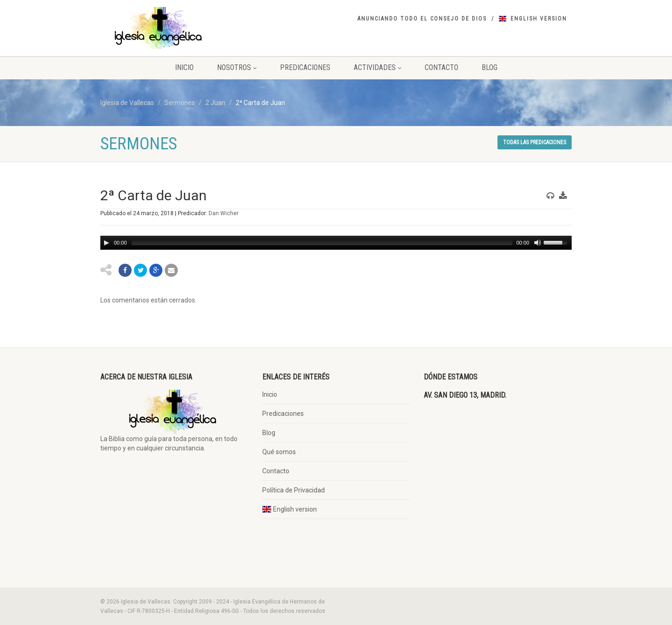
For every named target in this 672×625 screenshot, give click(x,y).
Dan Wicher (224, 213)
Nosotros (237, 67)
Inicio (184, 67)
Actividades (378, 67)
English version (539, 19)
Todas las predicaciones (535, 142)
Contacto (441, 67)
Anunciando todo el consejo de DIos (422, 19)
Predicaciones (305, 67)
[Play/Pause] (106, 243)
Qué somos (279, 452)
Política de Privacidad (294, 490)
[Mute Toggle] (537, 243)
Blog (490, 67)
